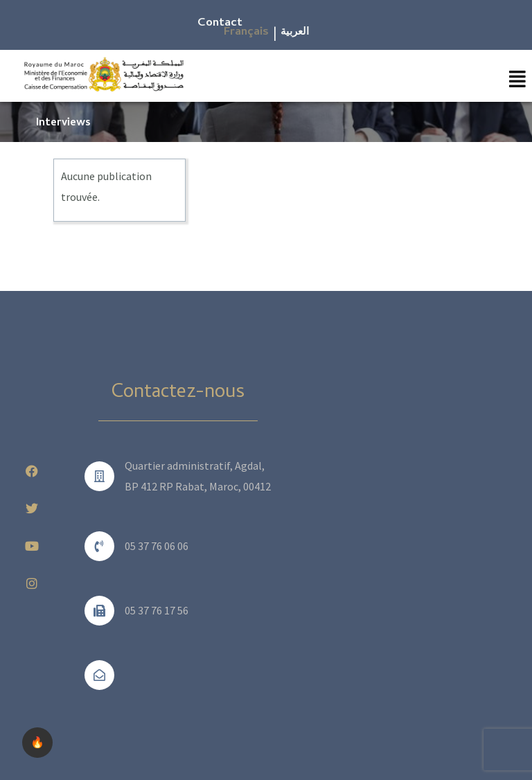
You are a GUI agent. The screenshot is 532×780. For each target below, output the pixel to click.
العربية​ (295, 33)
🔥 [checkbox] (37, 742)
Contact (220, 24)
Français (246, 33)
